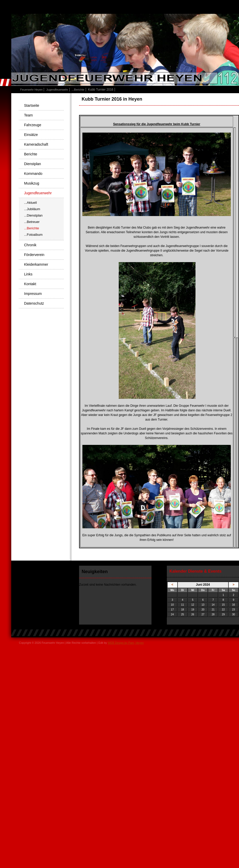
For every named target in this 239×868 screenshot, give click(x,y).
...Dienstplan (33, 215)
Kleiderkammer (36, 264)
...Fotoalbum (33, 235)
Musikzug (32, 183)
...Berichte (78, 90)
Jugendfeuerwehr (57, 90)
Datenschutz (34, 303)
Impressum (33, 294)
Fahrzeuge (33, 125)
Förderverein (34, 255)
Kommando (33, 174)
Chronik (30, 245)
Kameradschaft (36, 144)
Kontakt (30, 284)
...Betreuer (32, 222)
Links (28, 274)
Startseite (32, 105)
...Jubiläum (32, 209)
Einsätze (31, 135)
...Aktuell (30, 203)
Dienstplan (32, 164)
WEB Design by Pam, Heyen (126, 643)
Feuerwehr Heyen (31, 90)
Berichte (31, 154)
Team (28, 115)
